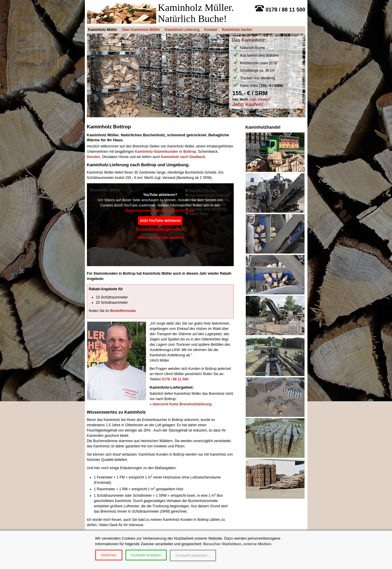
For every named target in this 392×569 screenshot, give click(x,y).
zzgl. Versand (260, 99)
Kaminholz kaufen (237, 30)
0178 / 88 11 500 (175, 379)
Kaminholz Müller (103, 30)
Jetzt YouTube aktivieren (160, 221)
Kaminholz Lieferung (182, 30)
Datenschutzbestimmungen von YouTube (160, 211)
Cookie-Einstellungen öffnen (160, 229)
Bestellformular (123, 311)
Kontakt (211, 30)
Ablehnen (109, 555)
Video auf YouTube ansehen (160, 238)
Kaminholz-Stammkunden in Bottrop (166, 152)
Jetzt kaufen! (248, 104)
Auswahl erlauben (146, 555)
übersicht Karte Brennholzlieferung (182, 404)
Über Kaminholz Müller (141, 30)
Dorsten (94, 157)
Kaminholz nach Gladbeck (183, 157)
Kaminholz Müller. (196, 7)
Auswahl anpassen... (193, 555)
